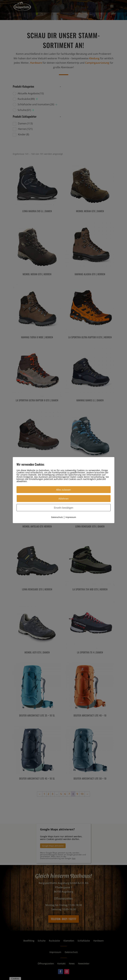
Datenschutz (57, 517)
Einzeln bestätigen (64, 507)
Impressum (71, 517)
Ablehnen (63, 498)
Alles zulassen (63, 489)
